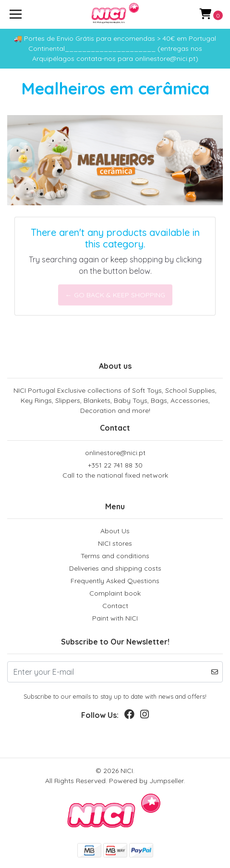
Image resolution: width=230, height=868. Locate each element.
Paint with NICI (115, 618)
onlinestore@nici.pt (115, 453)
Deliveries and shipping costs (115, 568)
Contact (115, 606)
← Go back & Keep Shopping (115, 295)
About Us (115, 531)
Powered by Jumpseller (146, 781)
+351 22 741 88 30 (115, 471)
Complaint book (115, 593)
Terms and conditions (115, 556)
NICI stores (115, 543)
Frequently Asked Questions (115, 581)
